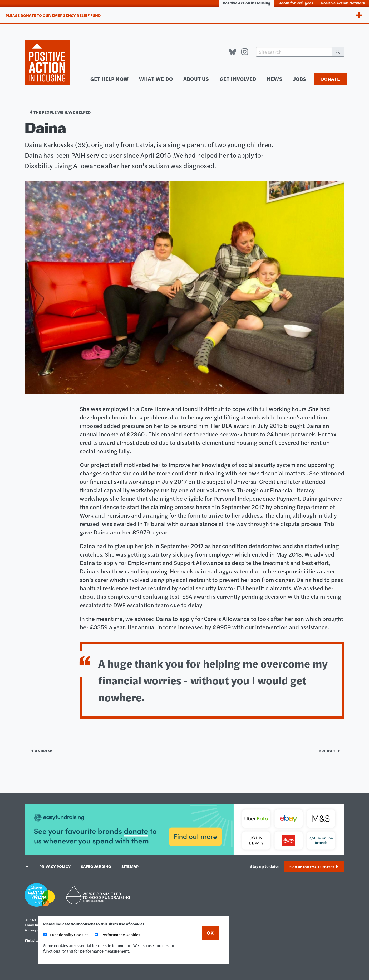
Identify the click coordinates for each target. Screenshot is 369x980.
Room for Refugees (296, 3)
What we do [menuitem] (171, 79)
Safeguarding (97, 866)
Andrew (41, 751)
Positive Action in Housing (247, 3)
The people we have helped (60, 112)
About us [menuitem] (207, 79)
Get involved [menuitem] (244, 79)
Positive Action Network (343, 3)
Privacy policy (55, 866)
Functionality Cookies (66, 935)
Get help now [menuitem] (129, 79)
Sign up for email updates (314, 867)
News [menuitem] (278, 79)
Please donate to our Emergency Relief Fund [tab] (53, 15)
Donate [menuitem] (331, 79)
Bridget (329, 751)
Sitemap (131, 866)
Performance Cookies (117, 935)
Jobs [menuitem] (301, 79)
